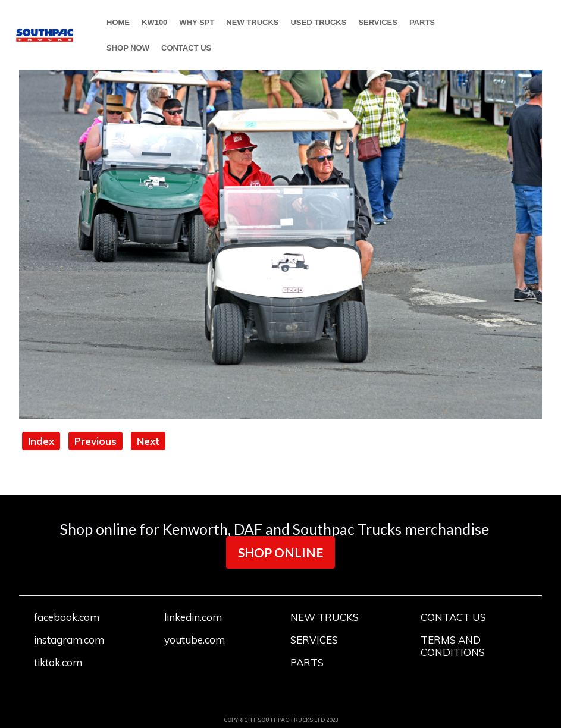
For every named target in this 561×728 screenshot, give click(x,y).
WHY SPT (197, 22)
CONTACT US (186, 48)
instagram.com (69, 640)
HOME (118, 22)
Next (148, 441)
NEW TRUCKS (252, 22)
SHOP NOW (128, 48)
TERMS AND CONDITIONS (453, 646)
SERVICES (378, 22)
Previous (95, 441)
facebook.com (67, 617)
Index (41, 441)
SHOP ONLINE (280, 552)
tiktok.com (58, 662)
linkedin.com (193, 617)
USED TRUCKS (318, 22)
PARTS (422, 22)
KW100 (154, 22)
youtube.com (195, 640)
